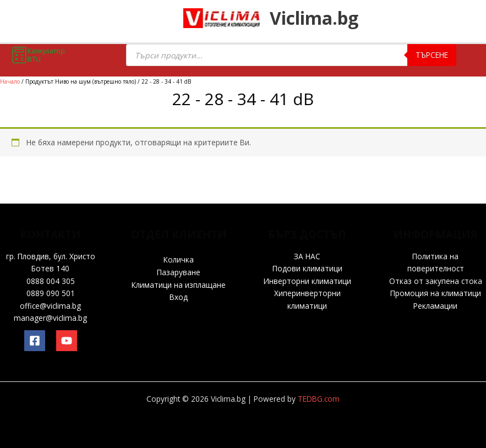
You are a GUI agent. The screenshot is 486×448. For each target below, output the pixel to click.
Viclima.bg (323, 20)
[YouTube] (67, 341)
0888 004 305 (51, 281)
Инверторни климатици (307, 281)
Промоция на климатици (436, 293)
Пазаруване (179, 272)
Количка (179, 259)
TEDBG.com (319, 399)
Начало (10, 81)
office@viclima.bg (50, 306)
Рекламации (435, 306)
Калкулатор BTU (38, 55)
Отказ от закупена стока (436, 281)
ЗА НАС (307, 256)
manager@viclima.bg (50, 318)
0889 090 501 (51, 293)
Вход (179, 297)
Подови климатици (307, 268)
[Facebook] (35, 341)
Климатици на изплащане (179, 285)
